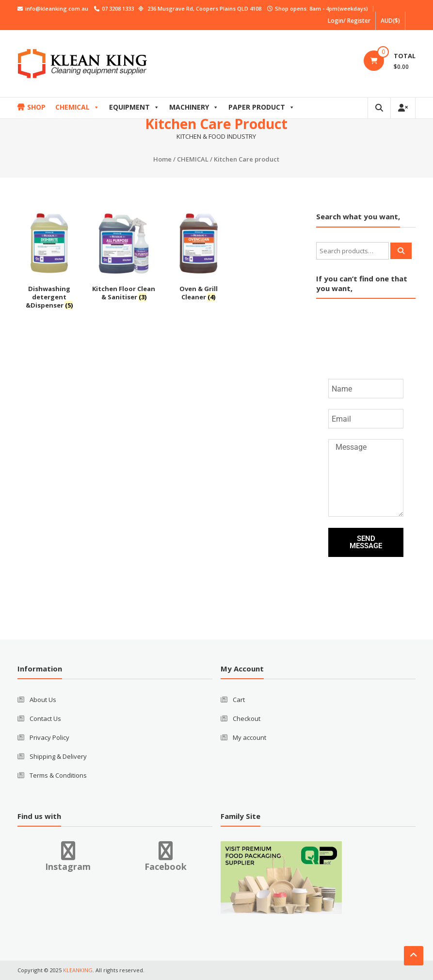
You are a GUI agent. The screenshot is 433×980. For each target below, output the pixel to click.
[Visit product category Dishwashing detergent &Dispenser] (49, 262)
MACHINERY (194, 107)
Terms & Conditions (58, 775)
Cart (239, 700)
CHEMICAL (77, 107)
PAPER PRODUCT (262, 107)
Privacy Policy (49, 737)
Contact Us (45, 719)
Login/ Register (349, 21)
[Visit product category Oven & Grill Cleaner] (199, 258)
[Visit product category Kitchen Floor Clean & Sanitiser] (124, 258)
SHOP (36, 107)
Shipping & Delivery (58, 756)
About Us (43, 700)
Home (162, 159)
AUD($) (390, 21)
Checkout (247, 719)
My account (249, 737)
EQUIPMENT (134, 107)
